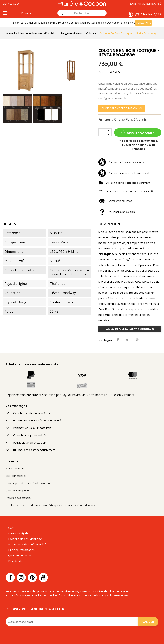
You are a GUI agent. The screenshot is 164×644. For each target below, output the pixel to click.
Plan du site (15, 555)
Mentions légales (19, 526)
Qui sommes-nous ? (21, 549)
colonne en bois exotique (122, 248)
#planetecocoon (113, 590)
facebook (101, 585)
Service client (13, 4)
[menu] (122, 113)
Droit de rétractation (20, 543)
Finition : (122, 124)
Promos (26, 13)
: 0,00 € (151, 14)
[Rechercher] (61, 13)
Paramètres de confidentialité (26, 538)
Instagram (116, 585)
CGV (11, 520)
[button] (149, 14)
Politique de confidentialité (24, 532)
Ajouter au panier (140, 137)
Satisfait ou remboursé (144, 4)
